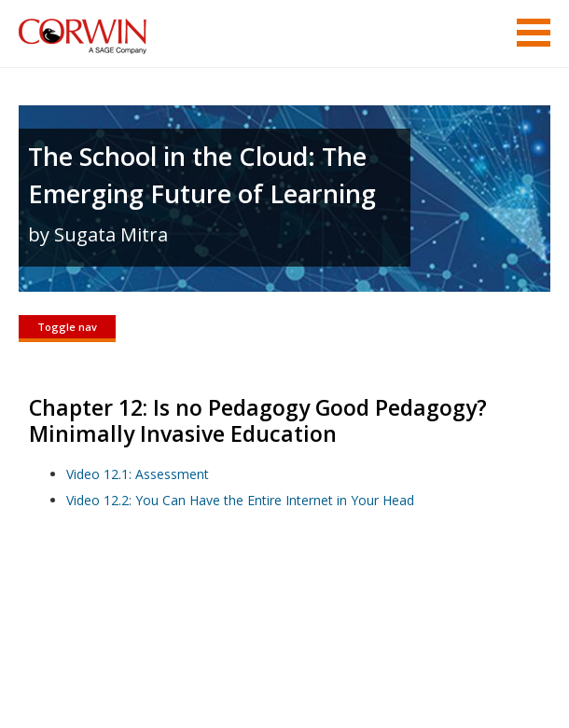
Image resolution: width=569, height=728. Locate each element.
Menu (534, 33)
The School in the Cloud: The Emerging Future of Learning (202, 175)
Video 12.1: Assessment (138, 474)
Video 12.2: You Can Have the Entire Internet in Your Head (240, 500)
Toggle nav (67, 327)
